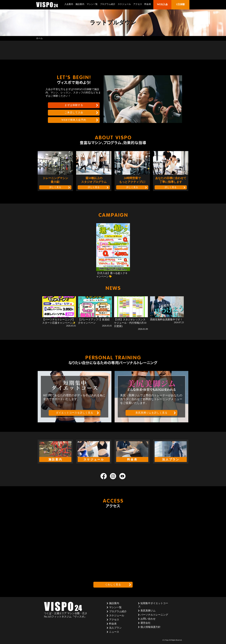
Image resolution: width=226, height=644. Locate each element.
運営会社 (145, 623)
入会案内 (69, 4)
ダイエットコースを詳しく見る (75, 413)
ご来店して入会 (74, 112)
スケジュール (124, 4)
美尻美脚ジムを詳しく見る (151, 413)
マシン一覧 (92, 4)
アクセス (138, 4)
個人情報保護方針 (151, 627)
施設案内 (80, 4)
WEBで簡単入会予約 (74, 120)
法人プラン (115, 628)
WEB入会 (162, 4)
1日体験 (180, 4)
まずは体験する (74, 105)
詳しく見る (55, 187)
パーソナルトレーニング (154, 615)
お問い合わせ (148, 619)
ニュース (114, 632)
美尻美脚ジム (148, 611)
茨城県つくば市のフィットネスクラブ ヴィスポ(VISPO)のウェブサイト (47, 5)
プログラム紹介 (108, 4)
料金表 (148, 4)
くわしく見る (113, 585)
